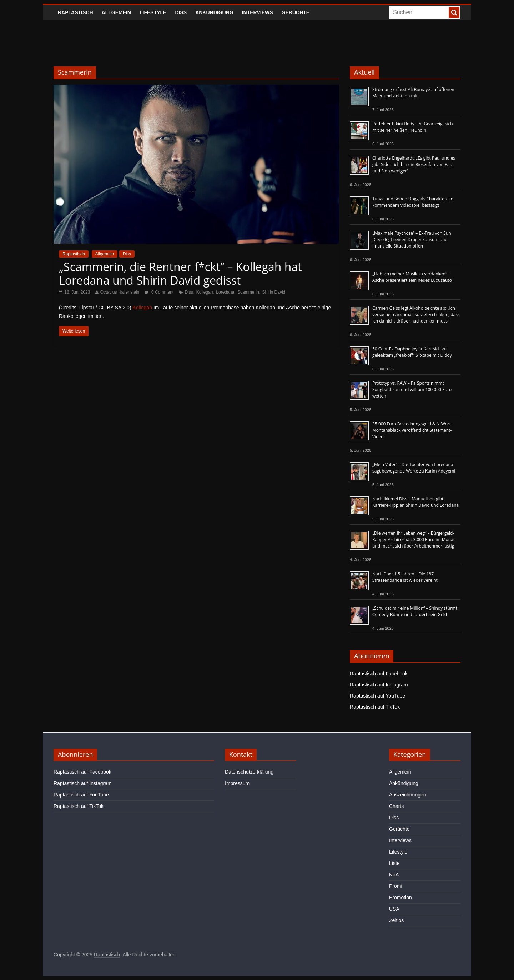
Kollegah (205, 292)
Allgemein (116, 12)
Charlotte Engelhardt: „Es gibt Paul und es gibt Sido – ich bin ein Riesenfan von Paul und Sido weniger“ (414, 164)
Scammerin (248, 292)
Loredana (225, 292)
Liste (394, 863)
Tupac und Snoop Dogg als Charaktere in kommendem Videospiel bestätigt (413, 202)
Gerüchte (296, 12)
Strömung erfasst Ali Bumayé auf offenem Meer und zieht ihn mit (414, 93)
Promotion (400, 897)
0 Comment (159, 292)
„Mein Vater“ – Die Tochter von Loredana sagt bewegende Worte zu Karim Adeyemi (414, 468)
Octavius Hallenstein (120, 292)
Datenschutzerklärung (249, 772)
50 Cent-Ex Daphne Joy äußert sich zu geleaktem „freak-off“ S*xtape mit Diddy (412, 352)
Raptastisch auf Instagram (379, 685)
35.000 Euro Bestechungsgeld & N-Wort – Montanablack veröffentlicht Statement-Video (413, 430)
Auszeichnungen (408, 795)
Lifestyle (153, 12)
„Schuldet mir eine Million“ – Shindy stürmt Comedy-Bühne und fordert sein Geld (415, 611)
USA (394, 909)
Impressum (237, 783)
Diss (181, 12)
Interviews (258, 12)
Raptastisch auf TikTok (375, 707)
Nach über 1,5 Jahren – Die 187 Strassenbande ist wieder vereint (405, 577)
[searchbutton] (454, 12)
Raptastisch (75, 12)
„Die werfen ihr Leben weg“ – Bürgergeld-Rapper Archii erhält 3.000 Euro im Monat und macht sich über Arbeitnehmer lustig (414, 539)
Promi (396, 886)
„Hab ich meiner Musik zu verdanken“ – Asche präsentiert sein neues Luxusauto (412, 277)
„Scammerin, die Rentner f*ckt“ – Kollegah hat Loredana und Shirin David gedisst (180, 273)
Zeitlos (396, 920)
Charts (396, 806)
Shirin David (274, 292)
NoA (394, 875)
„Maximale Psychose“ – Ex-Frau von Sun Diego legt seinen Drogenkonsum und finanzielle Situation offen (412, 239)
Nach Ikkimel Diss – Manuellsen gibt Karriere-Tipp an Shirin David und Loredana (415, 502)
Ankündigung (214, 12)
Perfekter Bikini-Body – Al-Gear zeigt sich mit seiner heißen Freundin (413, 127)
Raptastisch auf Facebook (379, 674)
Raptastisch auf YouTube (377, 696)
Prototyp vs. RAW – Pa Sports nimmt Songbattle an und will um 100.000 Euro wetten (412, 389)
